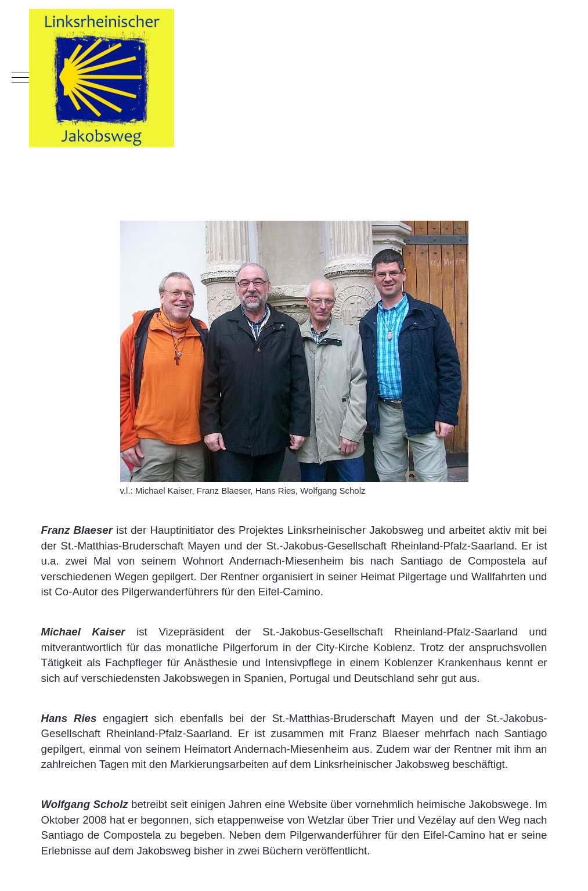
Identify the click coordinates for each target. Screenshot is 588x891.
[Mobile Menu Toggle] (20, 78)
